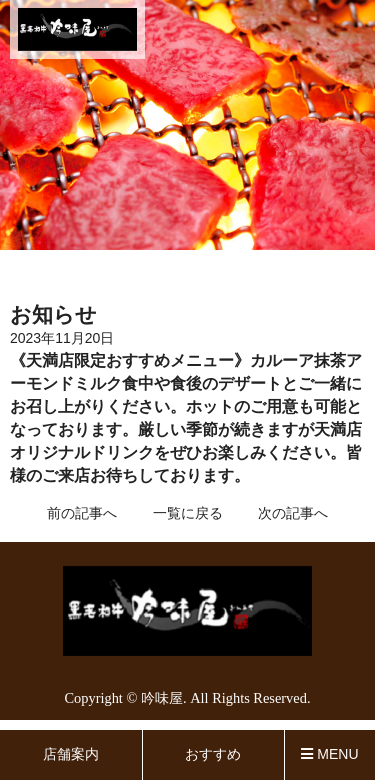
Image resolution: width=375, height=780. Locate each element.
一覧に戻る (188, 513)
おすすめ (213, 754)
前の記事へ (82, 513)
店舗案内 (71, 754)
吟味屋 (162, 698)
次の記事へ (293, 513)
